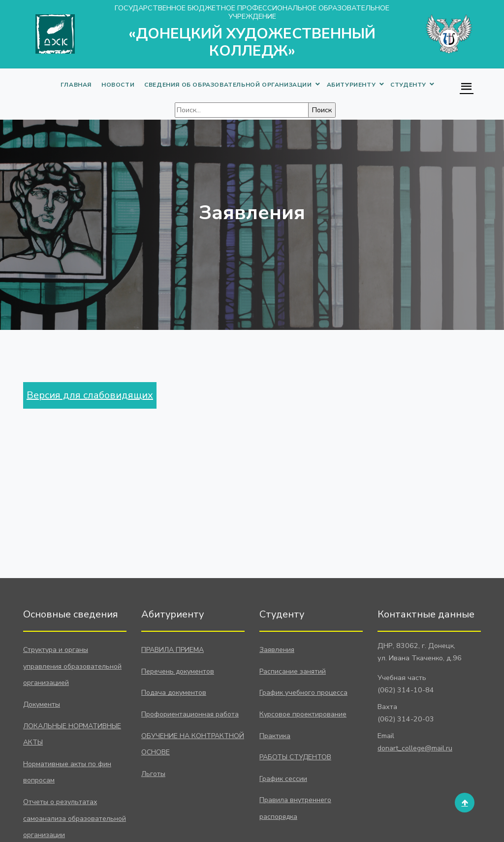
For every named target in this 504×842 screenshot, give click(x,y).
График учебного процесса (303, 693)
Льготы (153, 774)
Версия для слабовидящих (90, 395)
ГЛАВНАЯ (76, 85)
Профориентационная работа (190, 714)
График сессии (283, 779)
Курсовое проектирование (303, 714)
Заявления (277, 650)
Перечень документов (178, 671)
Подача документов (174, 693)
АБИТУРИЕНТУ (351, 85)
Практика (275, 736)
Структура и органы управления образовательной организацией (72, 666)
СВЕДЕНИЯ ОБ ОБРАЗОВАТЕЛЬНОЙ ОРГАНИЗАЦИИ (228, 85)
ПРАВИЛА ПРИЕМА (173, 650)
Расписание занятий (293, 671)
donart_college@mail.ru (415, 748)
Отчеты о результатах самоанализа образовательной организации (75, 818)
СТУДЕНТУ (408, 85)
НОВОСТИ (118, 85)
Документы (42, 704)
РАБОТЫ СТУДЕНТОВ (295, 757)
